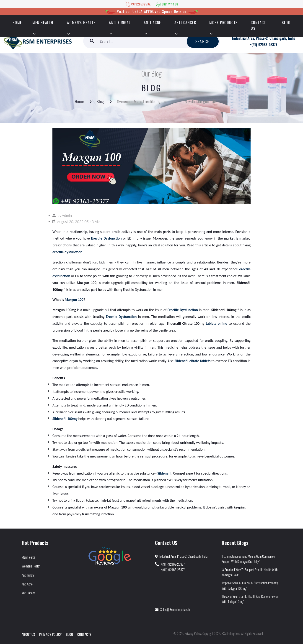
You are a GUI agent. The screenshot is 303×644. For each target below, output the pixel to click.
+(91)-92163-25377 (264, 45)
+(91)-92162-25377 (173, 564)
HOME (17, 23)
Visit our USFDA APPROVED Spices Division (152, 11)
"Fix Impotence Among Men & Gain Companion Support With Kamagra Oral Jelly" (248, 559)
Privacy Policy (50, 634)
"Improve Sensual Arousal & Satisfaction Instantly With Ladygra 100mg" (250, 585)
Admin (67, 215)
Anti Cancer (185, 23)
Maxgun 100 (74, 300)
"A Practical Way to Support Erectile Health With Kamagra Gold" (250, 572)
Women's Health (81, 23)
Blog (286, 23)
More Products (224, 23)
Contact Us (258, 25)
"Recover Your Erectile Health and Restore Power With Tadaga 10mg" (250, 599)
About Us (28, 634)
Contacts (84, 634)
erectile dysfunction (67, 252)
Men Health (43, 23)
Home (79, 102)
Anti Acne (153, 23)
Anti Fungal (120, 23)
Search (203, 41)
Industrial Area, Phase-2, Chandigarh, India (264, 38)
